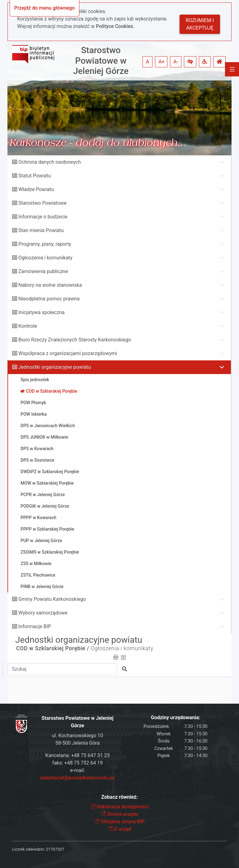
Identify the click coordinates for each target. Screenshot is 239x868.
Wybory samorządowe (43, 613)
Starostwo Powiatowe (42, 203)
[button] (190, 62)
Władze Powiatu (36, 189)
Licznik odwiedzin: (28, 849)
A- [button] (176, 62)
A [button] (148, 62)
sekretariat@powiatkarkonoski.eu (77, 778)
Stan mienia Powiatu (41, 230)
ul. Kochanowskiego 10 (78, 736)
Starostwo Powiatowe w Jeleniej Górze (101, 61)
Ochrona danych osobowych (50, 162)
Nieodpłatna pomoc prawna (49, 299)
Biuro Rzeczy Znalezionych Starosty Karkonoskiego (75, 340)
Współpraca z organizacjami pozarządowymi (68, 353)
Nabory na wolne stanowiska (50, 285)
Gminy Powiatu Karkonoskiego (52, 599)
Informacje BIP (35, 626)
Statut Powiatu (35, 176)
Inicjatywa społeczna (42, 312)
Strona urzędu (119, 814)
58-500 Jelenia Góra (77, 743)
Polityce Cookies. (115, 26)
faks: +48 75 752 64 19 (77, 763)
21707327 (55, 849)
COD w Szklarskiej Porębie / (53, 648)
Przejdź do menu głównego (45, 8)
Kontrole (28, 326)
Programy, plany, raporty (45, 244)
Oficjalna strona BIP (119, 822)
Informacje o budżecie (43, 217)
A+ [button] (162, 62)
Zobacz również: (119, 797)
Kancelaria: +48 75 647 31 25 (78, 755)
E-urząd (120, 829)
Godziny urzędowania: (176, 717)
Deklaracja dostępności (120, 807)
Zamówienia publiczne (43, 271)
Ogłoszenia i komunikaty (45, 258)
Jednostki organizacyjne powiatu (55, 367)
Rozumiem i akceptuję (200, 24)
